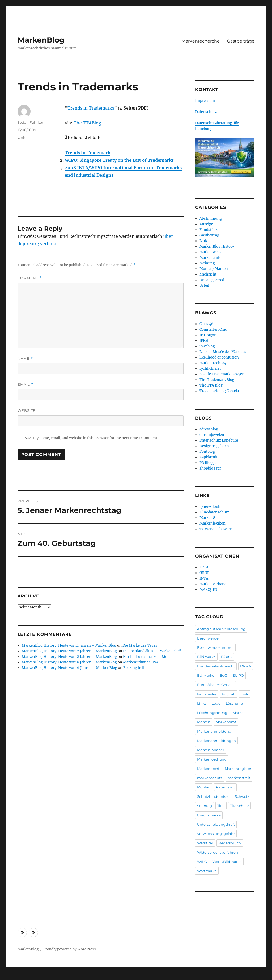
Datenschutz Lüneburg (219, 440)
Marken (204, 722)
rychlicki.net (210, 369)
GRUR (205, 573)
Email (25, 385)
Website (27, 410)
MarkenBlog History (217, 246)
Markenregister (238, 769)
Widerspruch (230, 843)
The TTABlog (87, 123)
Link (21, 137)
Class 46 (207, 324)
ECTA (204, 567)
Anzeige (206, 224)
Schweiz (242, 796)
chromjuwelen (212, 435)
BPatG (227, 657)
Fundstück (209, 230)
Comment (30, 278)
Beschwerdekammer (215, 647)
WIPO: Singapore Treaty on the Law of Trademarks (119, 160)
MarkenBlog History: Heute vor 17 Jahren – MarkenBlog (69, 651)
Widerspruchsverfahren (218, 852)
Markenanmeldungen (216, 741)
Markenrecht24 (213, 363)
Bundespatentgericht (216, 666)
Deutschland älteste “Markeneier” (152, 651)
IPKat (204, 341)
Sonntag (205, 806)
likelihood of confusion (219, 357)
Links (202, 703)
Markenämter (211, 258)
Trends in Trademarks (91, 108)
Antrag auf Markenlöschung (221, 629)
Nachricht (208, 274)
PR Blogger (209, 463)
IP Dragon (208, 335)
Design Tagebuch (214, 446)
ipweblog (207, 346)
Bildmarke (206, 657)
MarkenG (207, 518)
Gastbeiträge (241, 41)
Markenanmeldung (214, 731)
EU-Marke (206, 675)
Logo (216, 703)
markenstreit (239, 778)
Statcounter (13, 976)
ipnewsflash (210, 507)
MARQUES (208, 590)
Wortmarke (207, 871)
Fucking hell (134, 668)
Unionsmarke (209, 815)
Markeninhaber (211, 750)
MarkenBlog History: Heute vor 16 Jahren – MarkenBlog (69, 668)
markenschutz (210, 778)
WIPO (202, 862)
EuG (223, 675)
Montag (204, 787)
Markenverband (213, 584)
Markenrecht (208, 769)
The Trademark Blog (217, 380)
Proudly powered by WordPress (70, 949)
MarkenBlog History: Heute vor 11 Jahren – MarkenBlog (69, 645)
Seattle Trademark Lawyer (222, 374)
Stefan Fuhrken (31, 122)
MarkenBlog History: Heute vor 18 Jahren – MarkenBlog (69, 657)
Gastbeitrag (209, 235)
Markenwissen (212, 252)
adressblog (209, 429)
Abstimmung (211, 219)
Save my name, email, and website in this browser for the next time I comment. (91, 438)
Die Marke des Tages (140, 645)
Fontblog (207, 452)
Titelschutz (239, 806)
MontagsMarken (214, 269)
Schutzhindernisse (213, 796)
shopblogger (210, 468)
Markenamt (226, 722)
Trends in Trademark (88, 153)
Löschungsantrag (212, 713)
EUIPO (238, 675)
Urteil (204, 286)
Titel (221, 806)
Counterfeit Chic (213, 329)
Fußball (229, 694)
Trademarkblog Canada (219, 391)
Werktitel (205, 843)
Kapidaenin (209, 457)
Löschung (234, 703)
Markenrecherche (201, 41)
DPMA (246, 666)
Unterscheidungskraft (216, 824)
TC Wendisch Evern (216, 529)
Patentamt (225, 787)
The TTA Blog (211, 385)
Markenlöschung (212, 759)
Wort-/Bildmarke (227, 862)
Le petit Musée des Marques (223, 352)
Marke (238, 713)
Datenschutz (206, 112)
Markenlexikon (212, 523)
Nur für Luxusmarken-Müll (146, 657)
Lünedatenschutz (214, 512)
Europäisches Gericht (216, 685)
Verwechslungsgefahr (216, 834)
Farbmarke (207, 694)
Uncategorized (212, 280)
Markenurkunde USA (141, 662)
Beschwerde (208, 638)
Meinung (207, 263)
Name (25, 358)
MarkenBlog (41, 40)
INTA (204, 578)
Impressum (205, 101)
